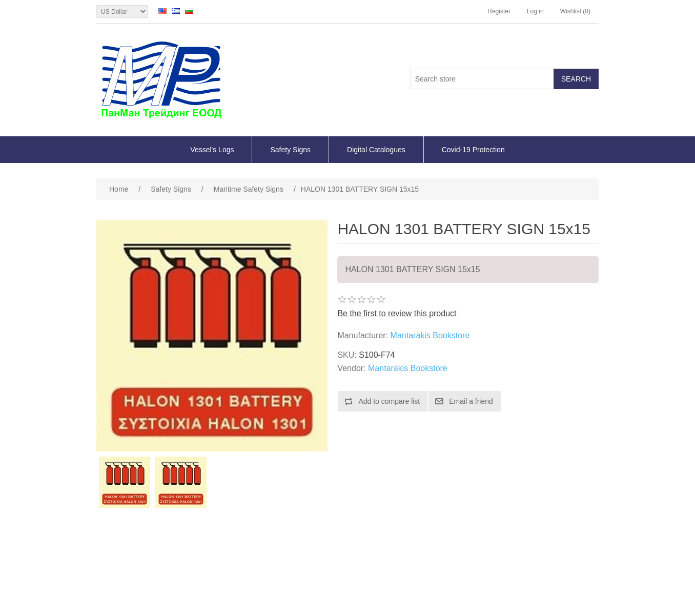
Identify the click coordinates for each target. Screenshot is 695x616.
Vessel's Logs (212, 150)
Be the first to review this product (397, 313)
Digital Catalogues (376, 150)
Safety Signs (290, 150)
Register (499, 11)
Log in (535, 11)
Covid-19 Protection (473, 150)
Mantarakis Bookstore (430, 335)
